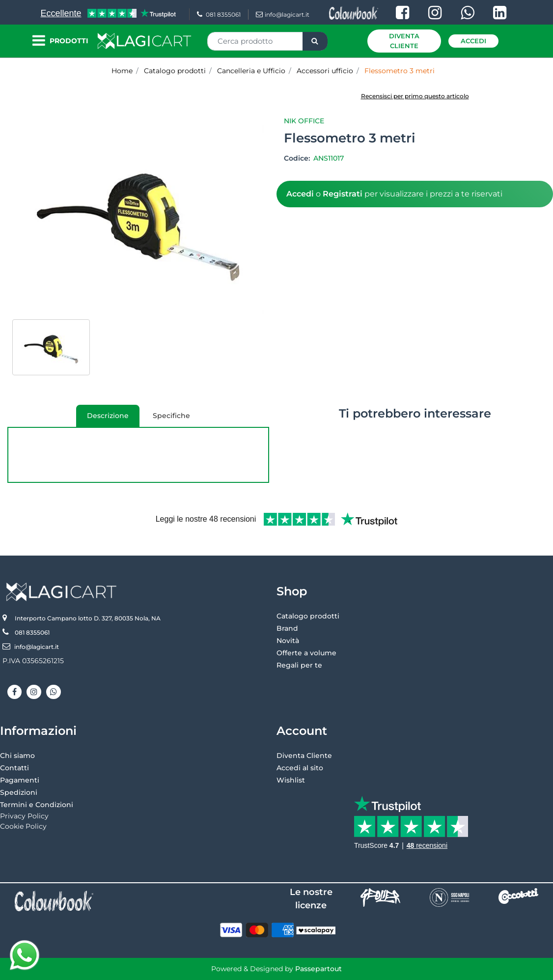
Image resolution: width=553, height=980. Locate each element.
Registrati (343, 194)
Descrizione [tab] (102, 419)
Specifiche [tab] (171, 416)
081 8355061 (219, 14)
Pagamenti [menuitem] (20, 780)
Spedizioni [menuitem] (19, 792)
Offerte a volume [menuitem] (306, 653)
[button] (315, 41)
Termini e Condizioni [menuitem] (37, 805)
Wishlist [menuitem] (291, 780)
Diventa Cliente (404, 41)
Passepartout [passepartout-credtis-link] (318, 969)
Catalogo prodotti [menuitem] (308, 616)
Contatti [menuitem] (14, 768)
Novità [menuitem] (288, 641)
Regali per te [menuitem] (299, 665)
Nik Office (304, 121)
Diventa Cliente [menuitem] (304, 756)
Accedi (473, 41)
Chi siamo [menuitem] (17, 756)
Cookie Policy (23, 826)
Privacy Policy (24, 816)
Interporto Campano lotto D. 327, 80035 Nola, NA (88, 618)
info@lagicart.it (283, 14)
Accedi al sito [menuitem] (300, 768)
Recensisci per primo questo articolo (415, 96)
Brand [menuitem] (287, 628)
